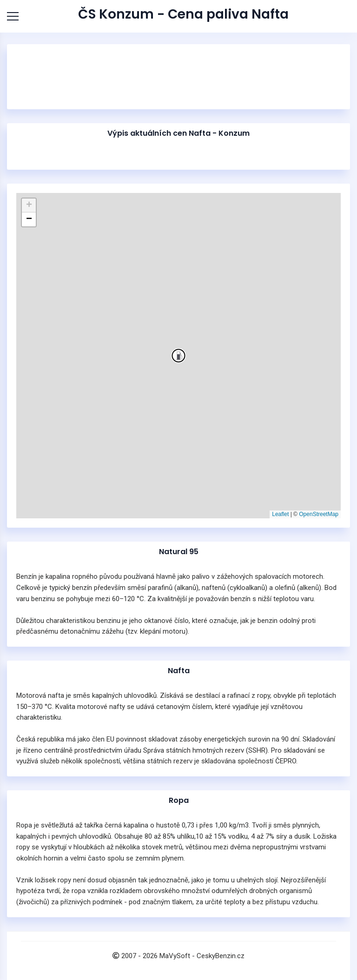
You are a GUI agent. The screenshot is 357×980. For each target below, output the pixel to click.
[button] (178, 356)
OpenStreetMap (319, 514)
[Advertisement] (178, 112)
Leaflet (280, 514)
